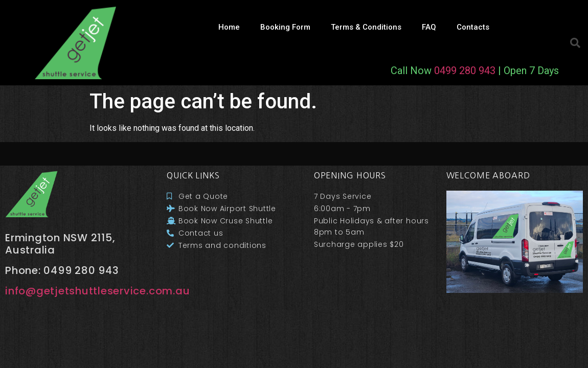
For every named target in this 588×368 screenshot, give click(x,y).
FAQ (429, 27)
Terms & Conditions (366, 27)
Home (229, 27)
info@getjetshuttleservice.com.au (97, 291)
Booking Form (285, 27)
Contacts (473, 27)
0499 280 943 (465, 71)
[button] (575, 43)
